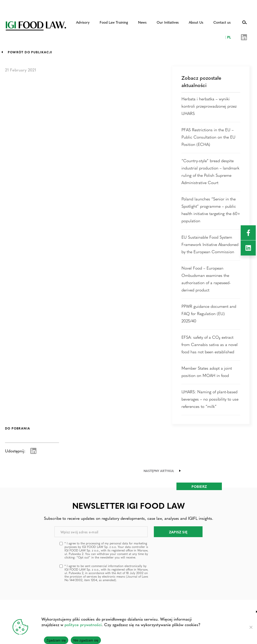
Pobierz (199, 486)
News (142, 22)
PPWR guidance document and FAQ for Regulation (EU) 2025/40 (209, 313)
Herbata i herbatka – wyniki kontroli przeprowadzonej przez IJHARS (209, 106)
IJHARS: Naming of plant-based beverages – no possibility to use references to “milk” (210, 399)
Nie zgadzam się (86, 640)
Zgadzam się (56, 640)
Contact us (222, 22)
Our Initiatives (168, 22)
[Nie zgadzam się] (251, 627)
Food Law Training (114, 22)
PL (228, 37)
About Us (196, 22)
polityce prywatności (83, 625)
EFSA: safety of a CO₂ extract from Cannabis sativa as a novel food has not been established (210, 344)
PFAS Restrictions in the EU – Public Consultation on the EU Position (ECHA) (208, 137)
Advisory (83, 22)
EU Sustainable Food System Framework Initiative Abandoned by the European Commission (210, 244)
